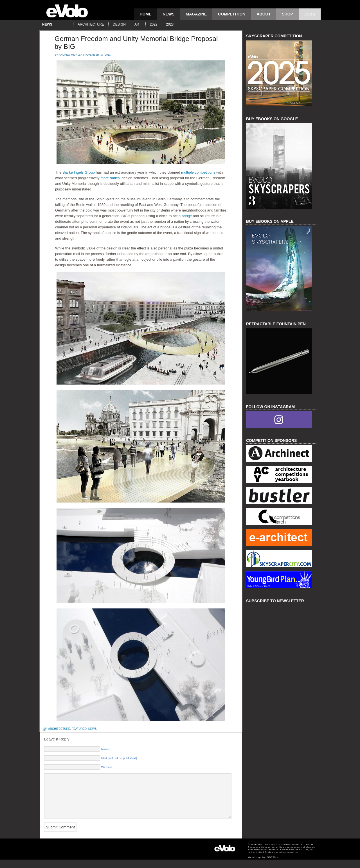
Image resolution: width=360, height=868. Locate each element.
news (169, 14)
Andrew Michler (71, 55)
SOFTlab (273, 866)
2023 (170, 24)
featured (79, 729)
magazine (196, 14)
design (119, 24)
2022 (154, 24)
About (264, 14)
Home (146, 14)
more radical (110, 178)
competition (232, 14)
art (138, 24)
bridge (186, 216)
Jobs (310, 14)
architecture (91, 24)
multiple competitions (198, 172)
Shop (287, 14)
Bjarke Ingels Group (78, 172)
